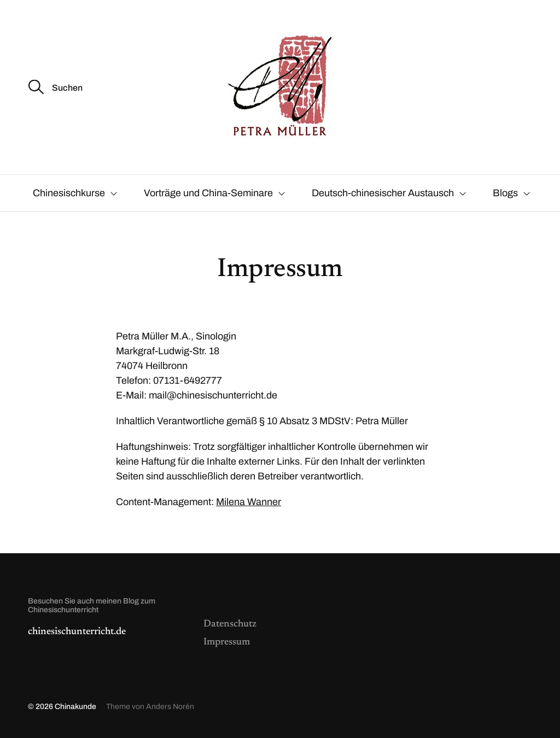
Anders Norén (170, 707)
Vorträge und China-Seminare (208, 193)
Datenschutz (230, 624)
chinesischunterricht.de (77, 632)
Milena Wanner (249, 502)
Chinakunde (75, 707)
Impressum (227, 642)
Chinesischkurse (69, 193)
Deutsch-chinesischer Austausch (383, 193)
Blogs (505, 193)
